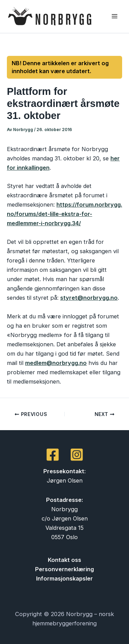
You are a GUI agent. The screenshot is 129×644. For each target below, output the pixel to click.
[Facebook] (53, 455)
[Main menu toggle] (114, 16)
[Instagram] (77, 455)
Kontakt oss (64, 560)
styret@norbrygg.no (89, 298)
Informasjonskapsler (64, 578)
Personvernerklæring (64, 569)
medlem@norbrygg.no (56, 363)
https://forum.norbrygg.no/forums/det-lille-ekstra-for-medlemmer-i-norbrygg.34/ (64, 214)
